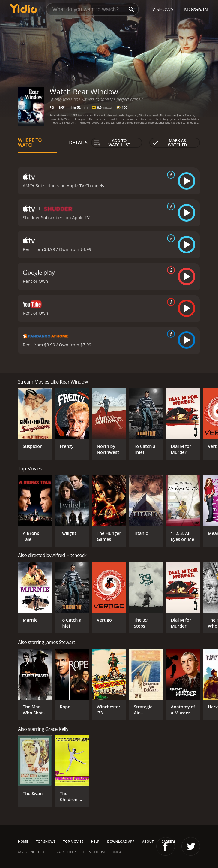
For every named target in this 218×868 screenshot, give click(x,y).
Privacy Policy (64, 852)
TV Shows (161, 9)
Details (78, 143)
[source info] (170, 175)
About (148, 841)
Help (95, 841)
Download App (121, 841)
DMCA (116, 852)
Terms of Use (94, 852)
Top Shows (46, 841)
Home (23, 841)
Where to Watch (30, 143)
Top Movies (73, 841)
